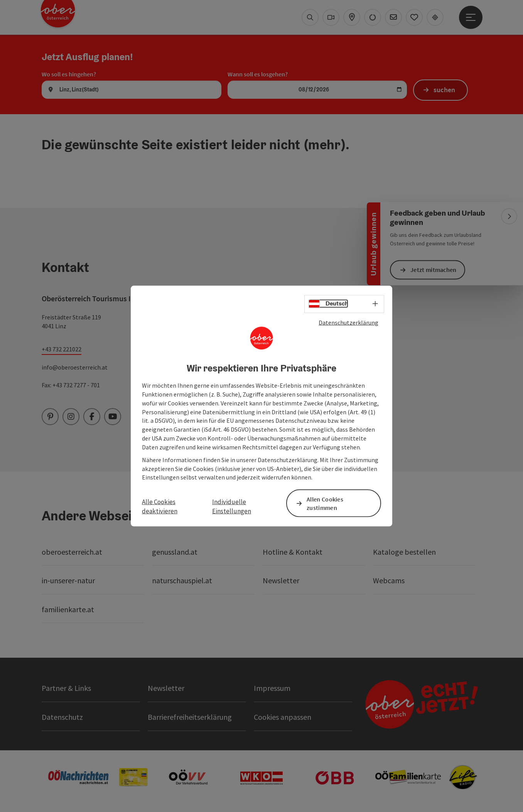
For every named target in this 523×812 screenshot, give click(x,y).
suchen (445, 90)
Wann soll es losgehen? (258, 74)
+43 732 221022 (62, 349)
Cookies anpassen (283, 717)
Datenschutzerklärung (348, 322)
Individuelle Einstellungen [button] (232, 506)
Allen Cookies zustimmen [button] (325, 503)
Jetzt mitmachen (434, 270)
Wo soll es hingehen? (69, 74)
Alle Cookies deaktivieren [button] (160, 506)
